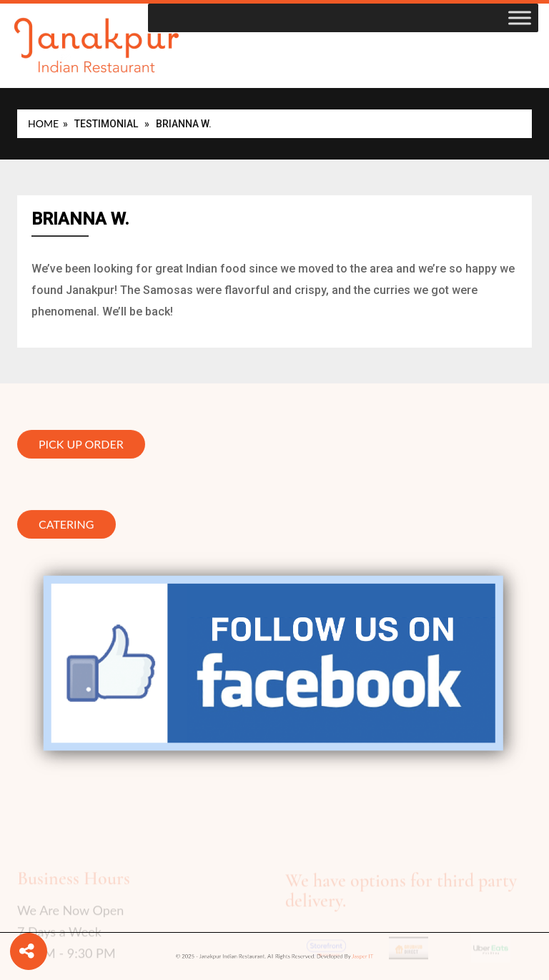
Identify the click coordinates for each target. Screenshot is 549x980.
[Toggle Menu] (520, 18)
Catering (66, 525)
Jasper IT (337, 957)
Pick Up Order (81, 446)
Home (43, 123)
